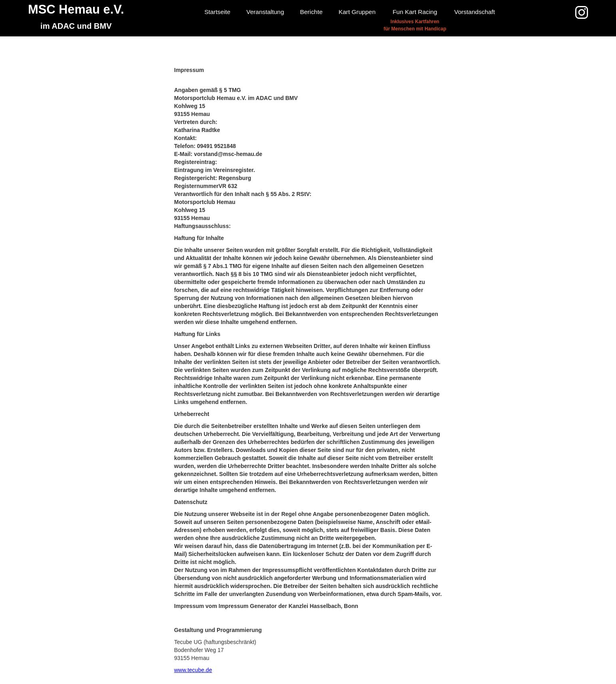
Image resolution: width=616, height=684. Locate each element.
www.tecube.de (193, 670)
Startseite (217, 12)
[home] (76, 18)
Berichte (311, 12)
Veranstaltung (265, 12)
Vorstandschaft (474, 12)
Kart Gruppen (357, 12)
